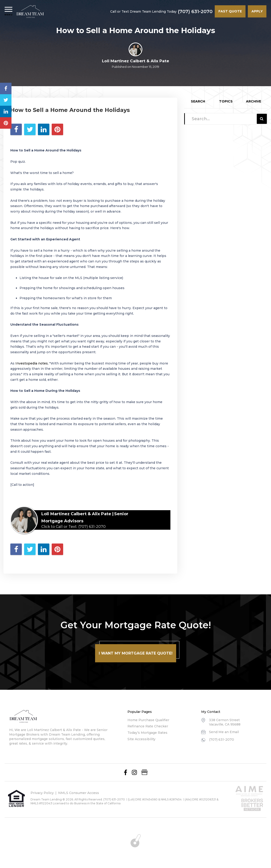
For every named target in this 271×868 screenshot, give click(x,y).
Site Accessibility (141, 739)
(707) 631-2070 (195, 11)
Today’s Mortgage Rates (147, 733)
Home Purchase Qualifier (148, 720)
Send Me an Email (224, 732)
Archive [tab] (254, 101)
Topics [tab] (226, 101)
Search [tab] (198, 101)
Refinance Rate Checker (148, 726)
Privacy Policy (42, 793)
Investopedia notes (32, 363)
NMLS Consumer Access (79, 793)
